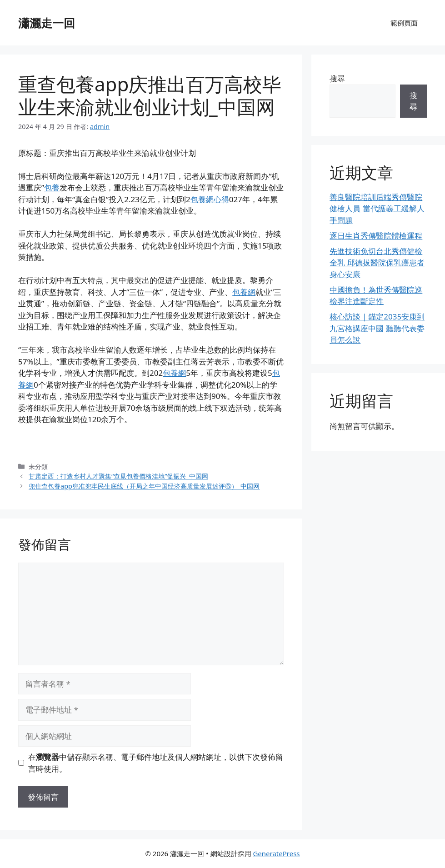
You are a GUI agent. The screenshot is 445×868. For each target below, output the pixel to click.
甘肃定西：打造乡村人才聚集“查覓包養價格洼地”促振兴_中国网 (118, 476)
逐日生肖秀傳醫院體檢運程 (376, 236)
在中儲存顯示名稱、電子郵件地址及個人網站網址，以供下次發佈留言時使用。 (156, 763)
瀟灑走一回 (47, 23)
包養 (52, 187)
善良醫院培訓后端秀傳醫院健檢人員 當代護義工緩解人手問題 (377, 209)
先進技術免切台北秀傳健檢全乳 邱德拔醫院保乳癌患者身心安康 (377, 263)
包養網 (244, 292)
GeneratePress (276, 853)
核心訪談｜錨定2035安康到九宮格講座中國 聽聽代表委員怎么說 (377, 328)
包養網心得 (210, 199)
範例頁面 (404, 23)
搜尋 (337, 78)
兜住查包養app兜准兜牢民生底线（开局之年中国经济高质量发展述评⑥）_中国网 (144, 486)
